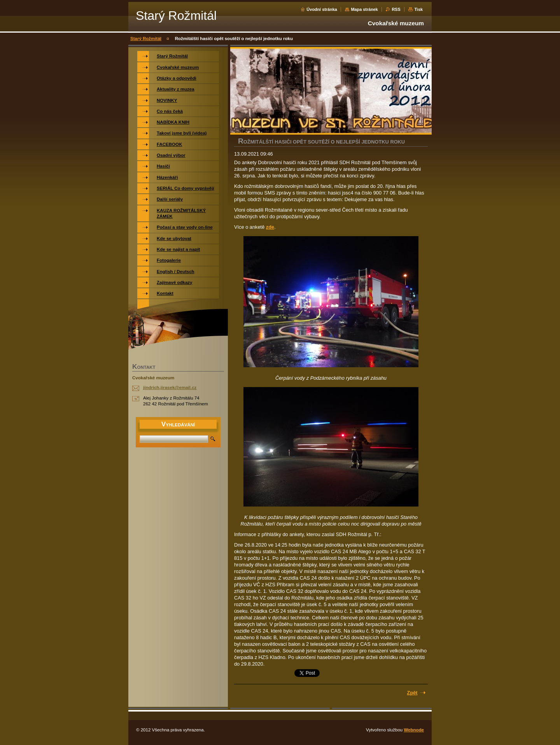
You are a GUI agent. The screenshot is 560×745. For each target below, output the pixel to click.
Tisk (418, 9)
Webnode (414, 730)
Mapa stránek (364, 9)
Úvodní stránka (322, 9)
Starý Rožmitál (146, 39)
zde (270, 227)
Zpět (412, 693)
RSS (396, 9)
